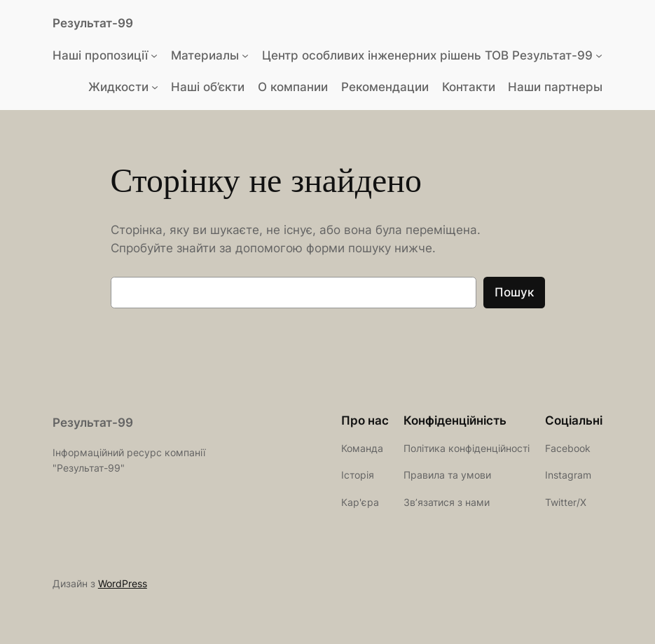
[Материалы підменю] (245, 55)
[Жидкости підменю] (155, 87)
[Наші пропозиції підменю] (154, 55)
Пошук (514, 292)
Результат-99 (93, 23)
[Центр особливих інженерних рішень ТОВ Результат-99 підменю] (599, 55)
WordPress (123, 583)
